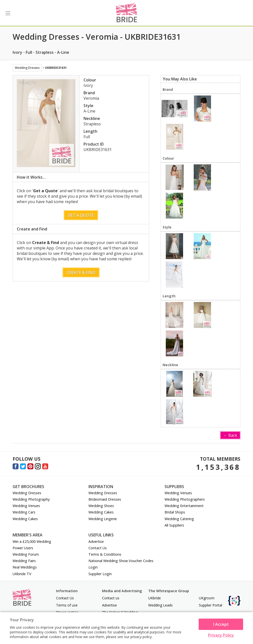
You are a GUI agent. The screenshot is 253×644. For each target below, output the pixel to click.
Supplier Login (100, 574)
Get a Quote (81, 215)
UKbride (155, 598)
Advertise (96, 541)
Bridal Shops (175, 512)
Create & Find (81, 272)
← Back (230, 435)
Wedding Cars (24, 512)
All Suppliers (174, 525)
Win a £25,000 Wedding (32, 541)
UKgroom (207, 598)
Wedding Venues (26, 506)
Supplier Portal (211, 605)
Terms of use (67, 605)
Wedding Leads (160, 605)
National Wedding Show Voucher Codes (121, 561)
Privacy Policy (221, 635)
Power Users (23, 548)
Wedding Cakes (25, 519)
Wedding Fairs (24, 561)
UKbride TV (22, 574)
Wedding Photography (31, 499)
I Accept (221, 624)
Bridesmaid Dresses (105, 499)
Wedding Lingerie (103, 519)
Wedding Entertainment (184, 506)
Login (93, 567)
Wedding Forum (26, 554)
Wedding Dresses (27, 68)
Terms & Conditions (105, 554)
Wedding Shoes (101, 506)
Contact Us (98, 548)
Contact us (111, 598)
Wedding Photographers (185, 499)
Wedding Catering (179, 519)
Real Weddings (25, 567)
